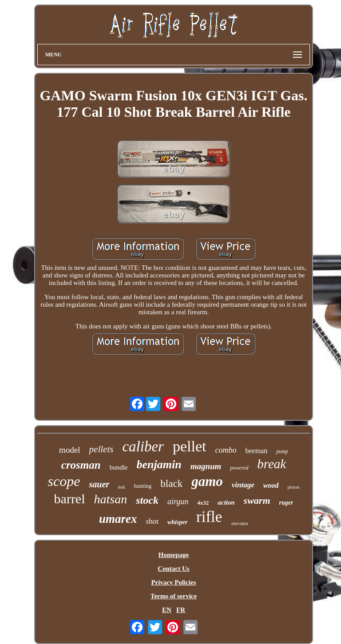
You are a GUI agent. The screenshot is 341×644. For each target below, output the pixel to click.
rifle (209, 517)
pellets (101, 449)
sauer (99, 484)
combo (226, 450)
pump (282, 451)
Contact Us (173, 569)
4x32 (203, 503)
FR (181, 610)
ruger (286, 503)
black (171, 484)
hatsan (111, 499)
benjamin (159, 464)
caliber (143, 446)
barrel (70, 499)
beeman (256, 451)
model (70, 450)
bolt (122, 487)
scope (64, 481)
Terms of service (174, 596)
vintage (243, 485)
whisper (177, 522)
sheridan (240, 523)
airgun (178, 502)
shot (152, 521)
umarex (118, 519)
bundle (119, 467)
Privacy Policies (173, 582)
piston (293, 487)
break (272, 464)
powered (239, 468)
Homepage (174, 555)
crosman (81, 465)
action (226, 502)
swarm (257, 500)
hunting (143, 486)
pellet (190, 446)
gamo (207, 481)
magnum (206, 466)
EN (167, 610)
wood (271, 485)
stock (147, 500)
